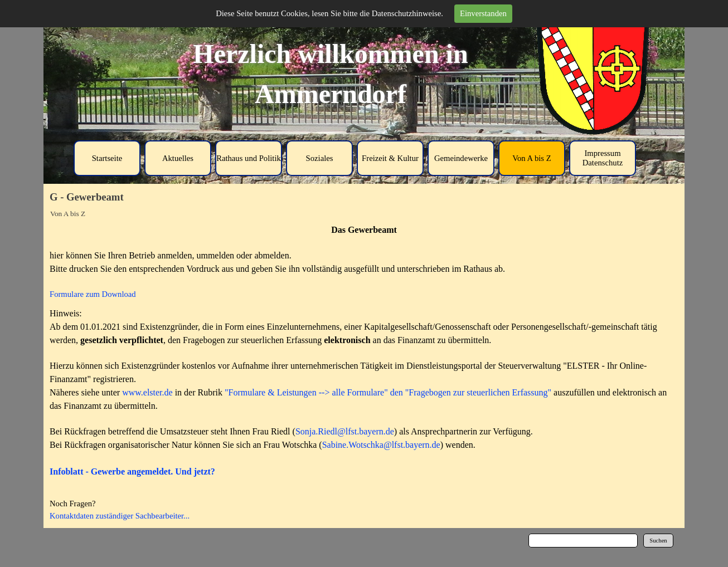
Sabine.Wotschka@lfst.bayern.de (381, 445)
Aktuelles (178, 158)
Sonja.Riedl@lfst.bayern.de (345, 431)
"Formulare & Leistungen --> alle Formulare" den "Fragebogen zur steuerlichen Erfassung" (388, 392)
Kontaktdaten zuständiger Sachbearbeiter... (120, 516)
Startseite (107, 158)
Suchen (658, 541)
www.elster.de (147, 392)
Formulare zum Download (93, 294)
